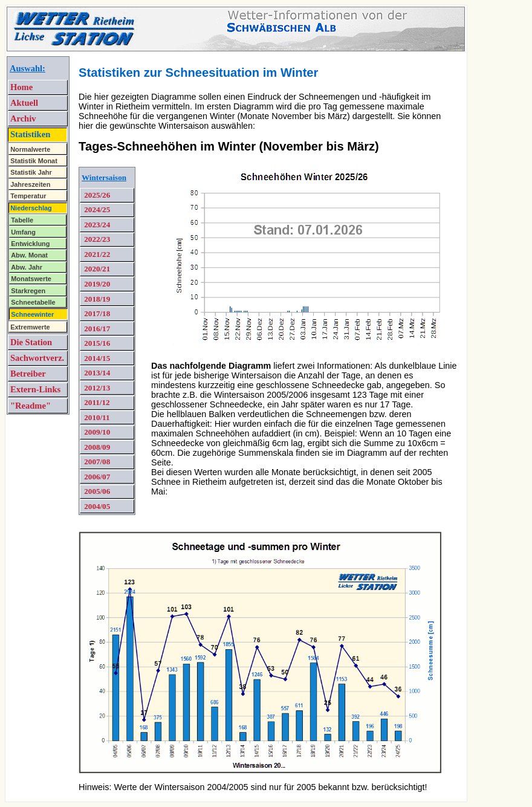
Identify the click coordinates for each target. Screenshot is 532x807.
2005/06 (96, 491)
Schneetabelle (33, 302)
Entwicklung (30, 244)
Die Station (31, 342)
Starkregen (28, 291)
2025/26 (96, 195)
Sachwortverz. (37, 358)
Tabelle (22, 220)
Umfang (23, 232)
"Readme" (31, 406)
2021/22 (96, 254)
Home (21, 87)
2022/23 (96, 239)
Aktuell (24, 103)
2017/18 (96, 313)
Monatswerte (31, 279)
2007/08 (96, 462)
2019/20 (96, 284)
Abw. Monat (29, 255)
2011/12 (96, 402)
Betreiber (28, 374)
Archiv (23, 118)
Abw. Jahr (27, 267)
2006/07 (96, 477)
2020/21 (96, 269)
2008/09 (96, 447)
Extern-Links (35, 389)
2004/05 (96, 506)
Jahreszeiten (30, 184)
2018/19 (96, 299)
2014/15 (96, 358)
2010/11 (96, 417)
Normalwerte (30, 149)
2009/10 (96, 432)
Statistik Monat (34, 161)
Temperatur (28, 196)
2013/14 (96, 373)
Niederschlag (31, 208)
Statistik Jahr (31, 172)
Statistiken (30, 134)
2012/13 (96, 388)
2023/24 (96, 225)
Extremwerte (30, 327)
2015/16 (96, 343)
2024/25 (96, 209)
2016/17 (96, 329)
